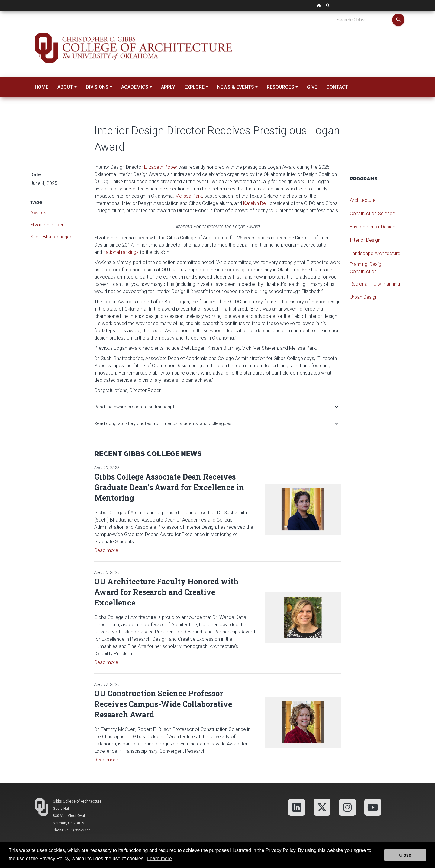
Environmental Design (372, 227)
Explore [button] (194, 87)
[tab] (218, 404)
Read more (106, 550)
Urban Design (364, 297)
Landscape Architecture (375, 253)
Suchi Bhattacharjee (51, 237)
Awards (38, 213)
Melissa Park (189, 196)
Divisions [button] (97, 87)
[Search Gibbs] (364, 20)
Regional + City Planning (375, 284)
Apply (168, 87)
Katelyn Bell (255, 203)
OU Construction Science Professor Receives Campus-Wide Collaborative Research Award (163, 704)
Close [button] (405, 855)
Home (42, 87)
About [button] (65, 87)
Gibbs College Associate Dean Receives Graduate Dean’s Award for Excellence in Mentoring (169, 487)
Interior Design (365, 240)
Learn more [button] (159, 858)
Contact (337, 87)
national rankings (121, 252)
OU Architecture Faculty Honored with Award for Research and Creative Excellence (166, 592)
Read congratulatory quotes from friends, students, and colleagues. (216, 423)
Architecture (363, 200)
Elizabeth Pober (47, 225)
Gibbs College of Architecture (77, 801)
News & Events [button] (236, 87)
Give (312, 87)
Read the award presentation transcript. (216, 407)
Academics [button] (135, 87)
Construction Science (372, 214)
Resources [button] (280, 87)
